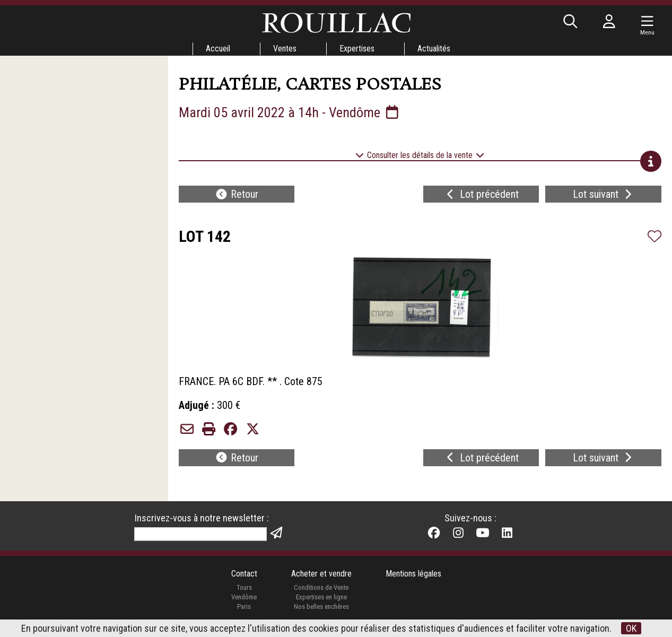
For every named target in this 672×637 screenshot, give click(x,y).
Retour (237, 194)
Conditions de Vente (321, 587)
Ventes (285, 49)
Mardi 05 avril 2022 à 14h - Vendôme (290, 112)
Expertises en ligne (321, 597)
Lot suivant (604, 194)
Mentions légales (413, 574)
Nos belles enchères (321, 607)
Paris (244, 607)
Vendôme (244, 597)
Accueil (218, 49)
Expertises (357, 49)
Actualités (434, 49)
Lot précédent (481, 194)
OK (631, 628)
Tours (244, 587)
